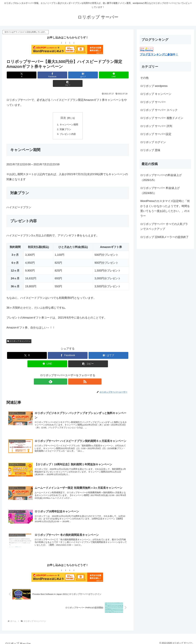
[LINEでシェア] (88, 75)
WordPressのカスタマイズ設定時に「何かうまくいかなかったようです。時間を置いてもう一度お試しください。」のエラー (165, 208)
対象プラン (65, 121)
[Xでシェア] (26, 75)
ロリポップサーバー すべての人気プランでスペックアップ (164, 226)
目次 (63, 109)
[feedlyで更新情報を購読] (64, 374)
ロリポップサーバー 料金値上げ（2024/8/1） (160, 190)
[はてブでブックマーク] (68, 75)
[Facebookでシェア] (47, 75)
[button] (109, 75)
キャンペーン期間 (69, 116)
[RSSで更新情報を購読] (71, 374)
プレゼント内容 (68, 126)
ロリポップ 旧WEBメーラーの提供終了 (164, 237)
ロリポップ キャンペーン (19, 334)
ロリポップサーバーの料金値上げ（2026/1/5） (161, 178)
